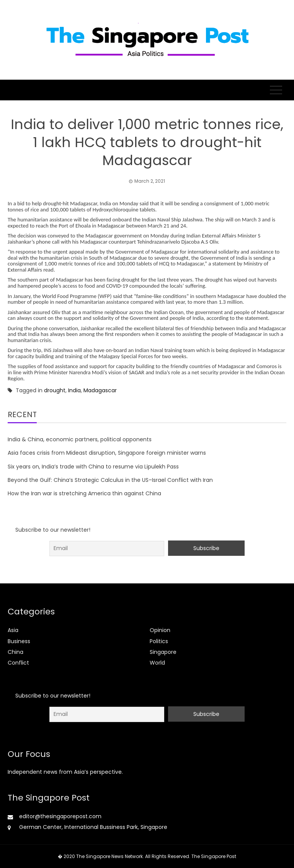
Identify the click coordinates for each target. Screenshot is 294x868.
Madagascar (100, 390)
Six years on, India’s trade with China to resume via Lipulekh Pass (93, 467)
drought (55, 390)
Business (19, 641)
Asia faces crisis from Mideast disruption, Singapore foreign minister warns (107, 453)
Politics (159, 641)
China (16, 652)
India (74, 390)
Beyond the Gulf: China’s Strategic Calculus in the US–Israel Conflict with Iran (110, 480)
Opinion (160, 630)
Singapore (163, 652)
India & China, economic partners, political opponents (80, 439)
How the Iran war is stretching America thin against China (84, 493)
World (157, 663)
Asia (13, 630)
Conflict (18, 663)
